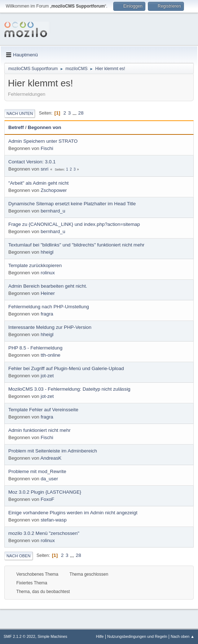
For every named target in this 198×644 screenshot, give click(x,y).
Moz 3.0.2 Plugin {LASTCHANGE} (45, 492)
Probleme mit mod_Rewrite (37, 471)
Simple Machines (52, 636)
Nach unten (20, 113)
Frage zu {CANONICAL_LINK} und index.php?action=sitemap (74, 224)
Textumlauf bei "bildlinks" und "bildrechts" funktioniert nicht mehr (76, 245)
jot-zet (47, 376)
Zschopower (54, 190)
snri (45, 169)
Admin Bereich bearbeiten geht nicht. (48, 286)
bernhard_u (53, 211)
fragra (47, 314)
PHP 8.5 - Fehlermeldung (35, 348)
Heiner (48, 293)
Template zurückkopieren (35, 265)
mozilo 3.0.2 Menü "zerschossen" (44, 533)
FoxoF (48, 499)
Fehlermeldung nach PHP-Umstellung (49, 307)
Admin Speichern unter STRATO (43, 141)
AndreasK (51, 458)
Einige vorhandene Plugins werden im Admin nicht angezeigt (73, 513)
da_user (49, 479)
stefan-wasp (54, 520)
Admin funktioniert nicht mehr (39, 430)
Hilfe (100, 636)
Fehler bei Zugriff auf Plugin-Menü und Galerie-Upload (66, 368)
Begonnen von (45, 127)
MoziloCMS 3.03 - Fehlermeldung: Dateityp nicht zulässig (69, 389)
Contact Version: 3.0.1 (32, 162)
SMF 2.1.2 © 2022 (19, 636)
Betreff (16, 127)
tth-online (51, 355)
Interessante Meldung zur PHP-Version (50, 327)
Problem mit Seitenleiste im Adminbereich (53, 451)
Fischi (47, 148)
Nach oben (19, 556)
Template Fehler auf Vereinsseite (43, 410)
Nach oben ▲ (182, 636)
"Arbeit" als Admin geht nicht (38, 183)
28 (81, 113)
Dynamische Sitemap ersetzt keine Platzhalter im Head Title (72, 204)
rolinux (48, 273)
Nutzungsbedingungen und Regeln (137, 636)
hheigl (47, 252)
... (75, 113)
